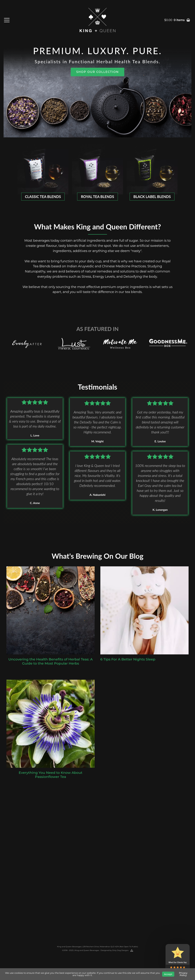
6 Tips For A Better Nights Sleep (128, 662)
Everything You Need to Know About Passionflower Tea (51, 777)
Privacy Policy (183, 974)
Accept (168, 974)
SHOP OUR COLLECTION (97, 72)
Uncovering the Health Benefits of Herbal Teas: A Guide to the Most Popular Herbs (51, 664)
